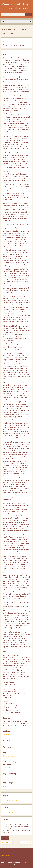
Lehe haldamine (6, 856)
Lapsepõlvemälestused (10, 801)
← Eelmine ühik (7, 842)
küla (4, 812)
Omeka (12, 865)
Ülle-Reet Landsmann (10, 756)
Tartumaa (6, 735)
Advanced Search (27, 14)
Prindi (5, 838)
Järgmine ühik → (26, 842)
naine (4, 786)
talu (7, 812)
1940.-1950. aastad (9, 768)
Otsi (30, 14)
